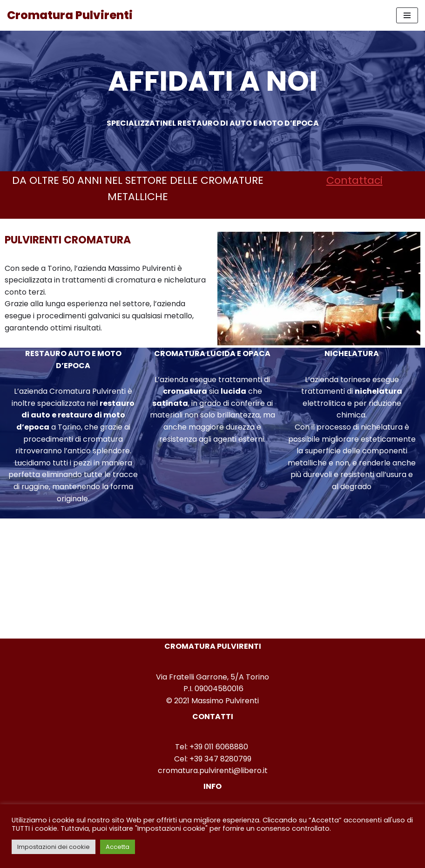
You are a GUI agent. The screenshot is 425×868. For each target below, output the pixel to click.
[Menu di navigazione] (407, 15)
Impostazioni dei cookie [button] (54, 847)
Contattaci (354, 180)
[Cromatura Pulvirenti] (70, 15)
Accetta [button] (118, 847)
